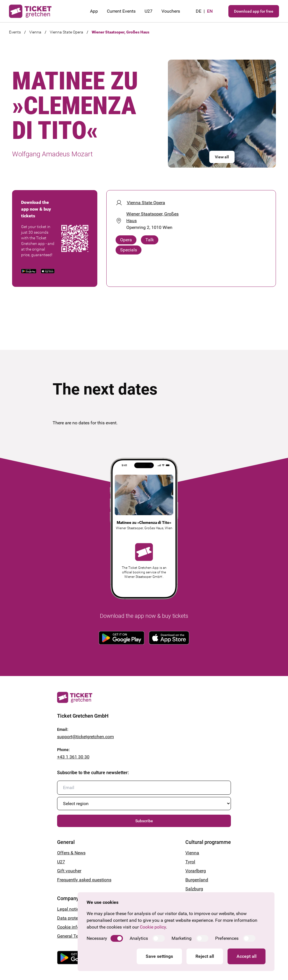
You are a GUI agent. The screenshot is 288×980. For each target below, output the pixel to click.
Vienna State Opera (67, 32)
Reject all (205, 956)
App (94, 11)
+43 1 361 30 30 (73, 757)
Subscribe (144, 821)
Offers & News (71, 853)
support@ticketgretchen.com (85, 737)
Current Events (121, 11)
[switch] (117, 938)
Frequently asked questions (84, 880)
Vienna (35, 32)
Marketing (182, 938)
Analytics (139, 938)
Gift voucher (69, 871)
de (199, 11)
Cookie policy (153, 927)
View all (222, 157)
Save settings (159, 956)
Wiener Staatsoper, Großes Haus (121, 32)
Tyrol (190, 862)
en (210, 11)
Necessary (97, 938)
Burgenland (197, 880)
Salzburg (194, 889)
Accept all (247, 956)
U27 (148, 11)
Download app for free (254, 11)
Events (15, 32)
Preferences (227, 938)
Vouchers (171, 11)
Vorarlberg (196, 871)
